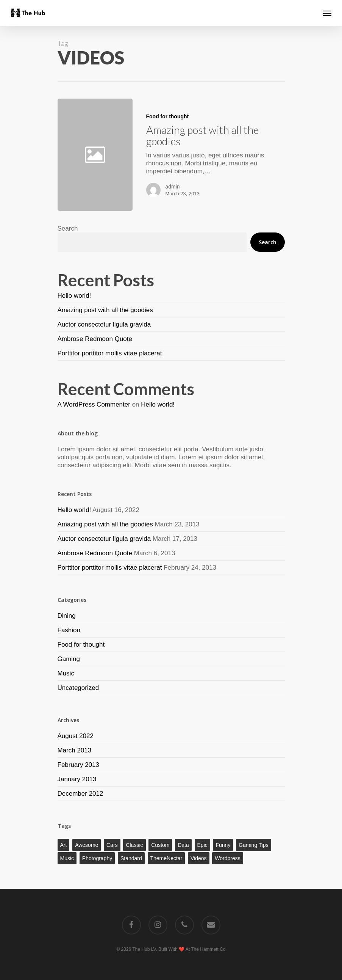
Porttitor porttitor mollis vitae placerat (110, 353)
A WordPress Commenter (94, 404)
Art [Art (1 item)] (64, 845)
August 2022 (76, 736)
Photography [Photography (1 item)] (97, 858)
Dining (67, 616)
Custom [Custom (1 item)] (160, 845)
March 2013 (75, 750)
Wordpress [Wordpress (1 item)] (227, 858)
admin (173, 187)
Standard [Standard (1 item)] (131, 858)
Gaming (69, 659)
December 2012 (80, 794)
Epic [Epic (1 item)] (202, 845)
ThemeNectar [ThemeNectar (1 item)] (166, 858)
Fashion (69, 630)
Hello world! (74, 296)
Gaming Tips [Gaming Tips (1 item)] (254, 845)
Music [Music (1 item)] (67, 858)
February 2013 (79, 765)
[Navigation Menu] (327, 13)
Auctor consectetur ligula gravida (104, 324)
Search (68, 229)
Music (66, 673)
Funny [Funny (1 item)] (223, 845)
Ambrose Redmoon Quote (95, 339)
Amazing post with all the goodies (105, 310)
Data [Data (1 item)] (183, 845)
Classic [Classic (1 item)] (134, 845)
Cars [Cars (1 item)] (112, 845)
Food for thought (168, 116)
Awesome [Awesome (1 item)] (87, 845)
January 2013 (77, 779)
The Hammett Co (208, 949)
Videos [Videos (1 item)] (199, 858)
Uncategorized (78, 688)
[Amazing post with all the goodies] (208, 155)
